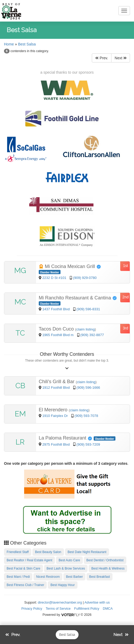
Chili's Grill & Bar (57, 382)
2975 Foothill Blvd (56, 444)
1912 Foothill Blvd (56, 388)
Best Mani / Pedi (18, 577)
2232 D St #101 (54, 278)
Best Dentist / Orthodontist (105, 560)
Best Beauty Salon (48, 552)
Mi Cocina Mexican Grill (70, 266)
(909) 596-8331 (88, 309)
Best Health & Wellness (108, 568)
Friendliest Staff (18, 552)
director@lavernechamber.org (60, 603)
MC (20, 302)
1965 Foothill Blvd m (58, 335)
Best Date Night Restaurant (87, 552)
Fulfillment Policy (87, 609)
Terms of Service (58, 609)
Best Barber (74, 577)
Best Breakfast (100, 577)
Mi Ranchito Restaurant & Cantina (78, 298)
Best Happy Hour (62, 585)
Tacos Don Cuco (57, 329)
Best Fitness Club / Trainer (25, 585)
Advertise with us (97, 603)
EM (20, 414)
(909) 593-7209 (88, 444)
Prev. (102, 58)
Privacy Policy (32, 609)
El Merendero (54, 410)
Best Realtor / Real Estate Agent (29, 560)
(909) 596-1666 (88, 388)
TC (20, 333)
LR (20, 442)
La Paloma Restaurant (66, 438)
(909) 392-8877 (92, 335)
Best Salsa (27, 44)
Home (9, 44)
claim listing (86, 329)
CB (20, 386)
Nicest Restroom (48, 577)
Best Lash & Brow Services (66, 568)
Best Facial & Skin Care (23, 568)
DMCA (108, 609)
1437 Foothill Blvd (56, 309)
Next (121, 58)
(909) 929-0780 (85, 278)
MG (20, 271)
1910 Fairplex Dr (55, 416)
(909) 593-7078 (86, 416)
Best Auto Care (69, 560)
